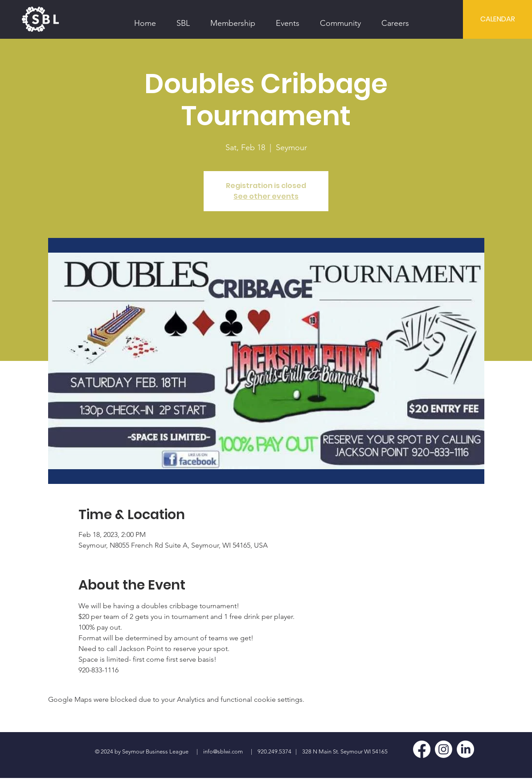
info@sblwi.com (223, 751)
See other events (266, 196)
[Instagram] (444, 749)
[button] (183, 19)
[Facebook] (422, 749)
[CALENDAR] (498, 19)
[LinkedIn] (465, 749)
